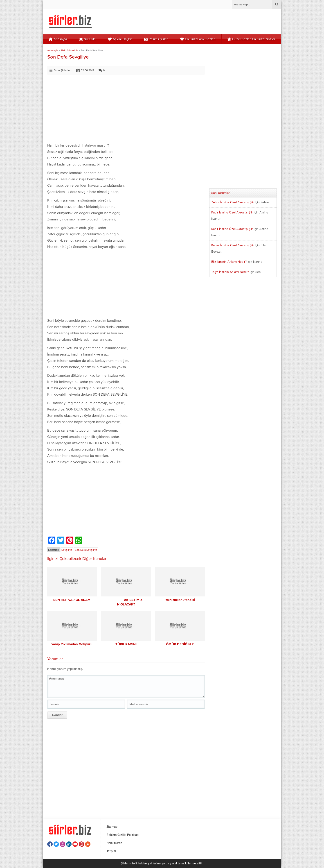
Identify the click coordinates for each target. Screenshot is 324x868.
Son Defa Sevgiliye (86, 550)
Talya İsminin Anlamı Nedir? (230, 272)
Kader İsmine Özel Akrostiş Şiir (233, 245)
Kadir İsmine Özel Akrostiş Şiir (232, 212)
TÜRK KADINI (126, 644)
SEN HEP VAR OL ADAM (72, 600)
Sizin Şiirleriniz (69, 50)
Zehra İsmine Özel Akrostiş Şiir (233, 202)
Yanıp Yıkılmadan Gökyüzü (72, 644)
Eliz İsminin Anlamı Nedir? (229, 262)
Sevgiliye (67, 550)
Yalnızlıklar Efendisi (180, 600)
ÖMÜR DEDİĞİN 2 (180, 644)
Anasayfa (53, 50)
